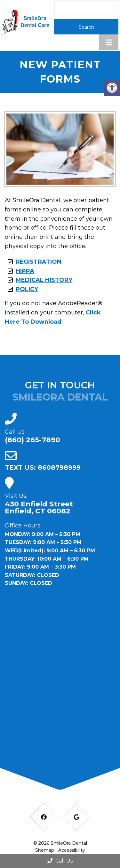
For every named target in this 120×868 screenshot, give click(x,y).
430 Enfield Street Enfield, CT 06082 (39, 508)
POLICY (27, 289)
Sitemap (45, 850)
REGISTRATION (39, 262)
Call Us (60, 861)
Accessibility (72, 850)
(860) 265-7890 (32, 440)
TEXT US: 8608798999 (43, 467)
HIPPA (25, 271)
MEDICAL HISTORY (44, 280)
